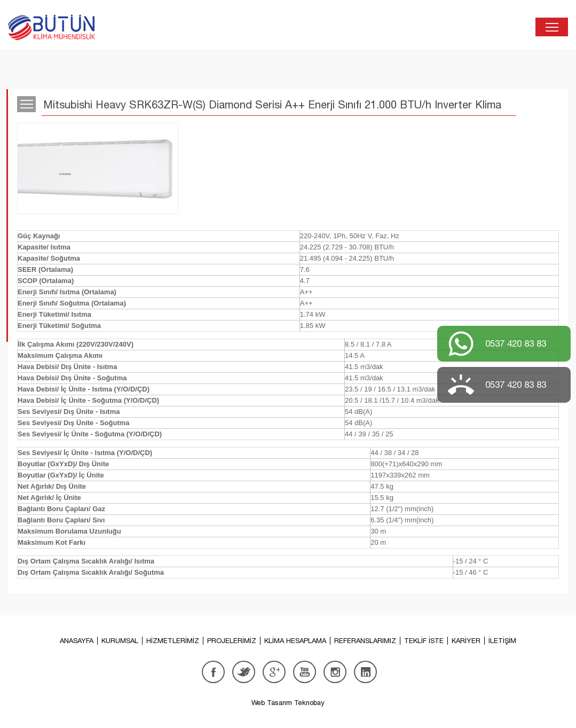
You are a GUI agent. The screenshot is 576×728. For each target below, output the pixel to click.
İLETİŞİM (502, 641)
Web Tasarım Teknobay (288, 703)
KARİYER (466, 641)
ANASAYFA (77, 641)
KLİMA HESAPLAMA (295, 641)
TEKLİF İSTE (424, 641)
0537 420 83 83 (516, 343)
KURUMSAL (120, 641)
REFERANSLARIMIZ (365, 641)
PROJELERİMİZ (232, 641)
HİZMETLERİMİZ (173, 641)
